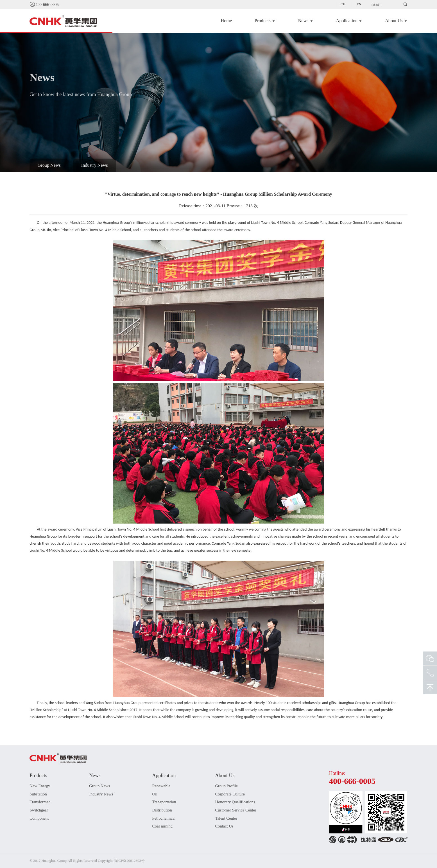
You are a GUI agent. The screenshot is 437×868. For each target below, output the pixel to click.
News (306, 21)
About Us (396, 21)
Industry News (95, 165)
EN (359, 4)
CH (343, 4)
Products (265, 21)
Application (349, 21)
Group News (49, 165)
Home (227, 21)
